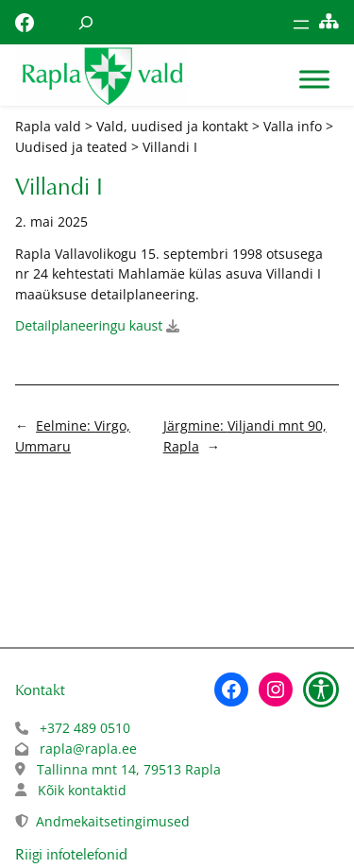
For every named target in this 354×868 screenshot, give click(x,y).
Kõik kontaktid (82, 790)
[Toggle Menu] (314, 80)
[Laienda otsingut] (86, 22)
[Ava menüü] (301, 25)
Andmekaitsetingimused (113, 821)
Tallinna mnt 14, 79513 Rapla (129, 769)
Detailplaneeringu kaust (89, 325)
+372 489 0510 (85, 728)
